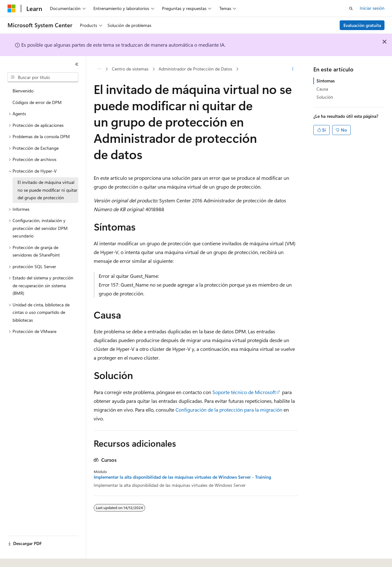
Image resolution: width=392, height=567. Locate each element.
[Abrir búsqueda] (351, 8)
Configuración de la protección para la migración (229, 410)
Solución (325, 97)
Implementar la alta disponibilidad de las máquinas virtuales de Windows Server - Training (182, 477)
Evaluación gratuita (362, 25)
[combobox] (43, 77)
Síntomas (326, 81)
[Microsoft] (12, 8)
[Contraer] (77, 64)
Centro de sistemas (130, 69)
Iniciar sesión (372, 8)
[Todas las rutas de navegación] (99, 69)
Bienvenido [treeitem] (23, 91)
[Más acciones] (293, 69)
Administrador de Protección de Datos (195, 69)
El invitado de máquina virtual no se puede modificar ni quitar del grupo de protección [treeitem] (47, 190)
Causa (322, 89)
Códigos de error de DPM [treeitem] (37, 102)
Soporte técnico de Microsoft (244, 392)
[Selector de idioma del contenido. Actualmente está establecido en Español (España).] (30, 557)
